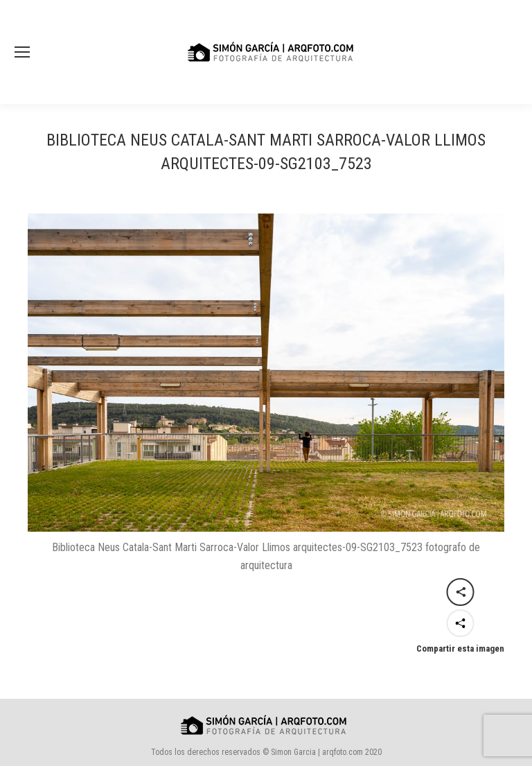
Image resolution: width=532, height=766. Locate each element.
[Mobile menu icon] (22, 52)
